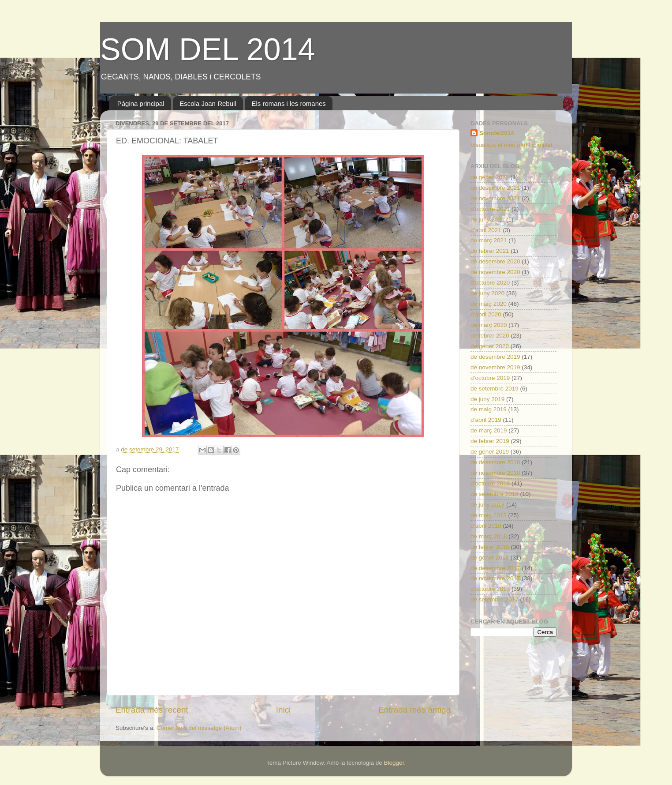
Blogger (394, 763)
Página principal (141, 103)
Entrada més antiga (414, 710)
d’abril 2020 (486, 314)
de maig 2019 (489, 409)
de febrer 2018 (490, 547)
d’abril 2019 (486, 420)
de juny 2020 (487, 293)
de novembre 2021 (495, 198)
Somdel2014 (497, 133)
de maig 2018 (489, 515)
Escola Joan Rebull (208, 103)
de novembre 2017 (495, 578)
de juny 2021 (487, 220)
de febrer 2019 (490, 441)
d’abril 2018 (486, 526)
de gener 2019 (490, 452)
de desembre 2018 (495, 462)
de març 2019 (489, 430)
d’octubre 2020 (490, 283)
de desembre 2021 (495, 188)
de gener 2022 (490, 177)
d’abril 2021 (486, 230)
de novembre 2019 (495, 367)
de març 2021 (489, 240)
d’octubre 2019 (490, 378)
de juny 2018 (487, 505)
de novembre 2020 (495, 272)
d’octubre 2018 (490, 483)
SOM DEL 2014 (208, 49)
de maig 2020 (489, 304)
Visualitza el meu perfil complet (511, 145)
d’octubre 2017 (490, 589)
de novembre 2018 (495, 473)
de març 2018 (489, 536)
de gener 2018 (490, 558)
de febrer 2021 (490, 251)
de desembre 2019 (495, 357)
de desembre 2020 (495, 261)
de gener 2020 (490, 346)
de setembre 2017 (495, 599)
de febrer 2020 (490, 336)
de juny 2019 (487, 399)
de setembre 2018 (495, 494)
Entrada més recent (152, 710)
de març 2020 (489, 325)
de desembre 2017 (495, 568)
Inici (284, 710)
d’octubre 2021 (490, 209)
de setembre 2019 (495, 389)
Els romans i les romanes (288, 103)
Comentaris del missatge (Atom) (199, 728)
